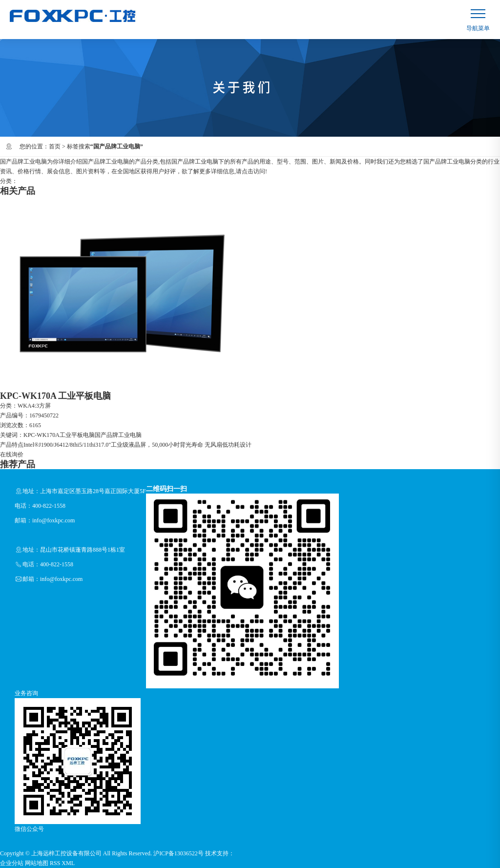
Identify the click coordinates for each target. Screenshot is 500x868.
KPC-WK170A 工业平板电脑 (56, 396)
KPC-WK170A (42, 435)
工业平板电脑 (77, 435)
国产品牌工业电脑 (118, 435)
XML (68, 863)
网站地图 (37, 863)
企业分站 (12, 863)
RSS (55, 863)
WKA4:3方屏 (34, 406)
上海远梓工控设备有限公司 (66, 853)
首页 (55, 146)
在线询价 (12, 455)
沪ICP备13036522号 (178, 853)
